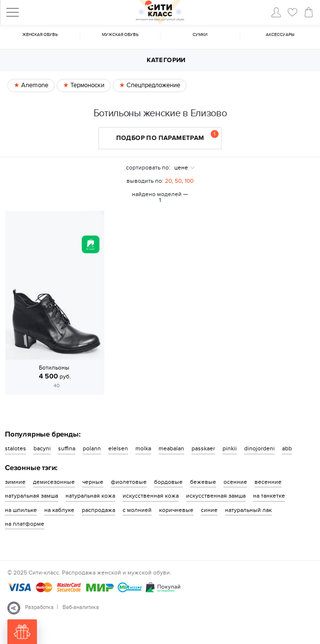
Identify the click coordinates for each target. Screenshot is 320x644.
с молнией (137, 510)
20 (168, 181)
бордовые (168, 482)
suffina (67, 448)
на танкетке (269, 496)
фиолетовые (129, 482)
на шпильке (21, 510)
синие (209, 510)
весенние (268, 482)
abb (287, 448)
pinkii (230, 448)
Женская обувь (40, 35)
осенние (235, 482)
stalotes (16, 448)
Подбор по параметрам (168, 136)
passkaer (203, 448)
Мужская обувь (120, 35)
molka (143, 448)
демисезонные (54, 482)
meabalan (171, 448)
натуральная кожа (90, 496)
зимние (15, 482)
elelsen (118, 448)
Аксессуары (280, 35)
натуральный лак (248, 510)
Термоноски (87, 85)
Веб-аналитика (81, 607)
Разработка (39, 607)
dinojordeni (259, 448)
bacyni (42, 448)
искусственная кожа (151, 496)
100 (189, 181)
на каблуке (59, 510)
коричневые (176, 510)
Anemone (34, 85)
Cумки (200, 35)
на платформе (25, 524)
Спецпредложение (153, 85)
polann (92, 448)
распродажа (98, 510)
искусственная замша (216, 496)
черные (93, 482)
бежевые (203, 482)
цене (181, 168)
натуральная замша (32, 496)
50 (178, 181)
